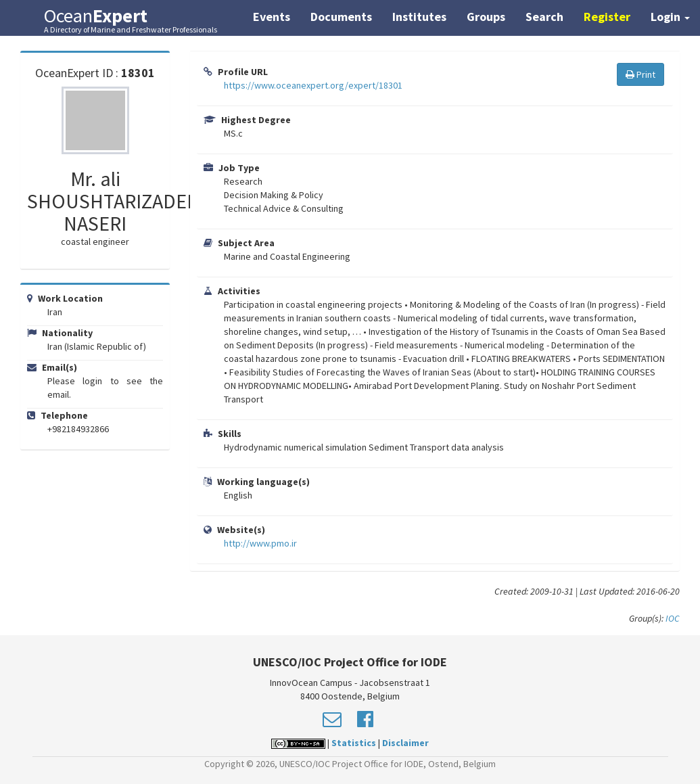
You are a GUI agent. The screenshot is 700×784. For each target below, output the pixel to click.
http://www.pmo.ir (260, 543)
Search (544, 17)
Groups (486, 17)
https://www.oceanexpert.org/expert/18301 (313, 85)
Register (607, 17)
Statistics (354, 743)
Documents (341, 17)
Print (640, 74)
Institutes (419, 17)
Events (272, 17)
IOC (673, 618)
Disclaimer (405, 743)
